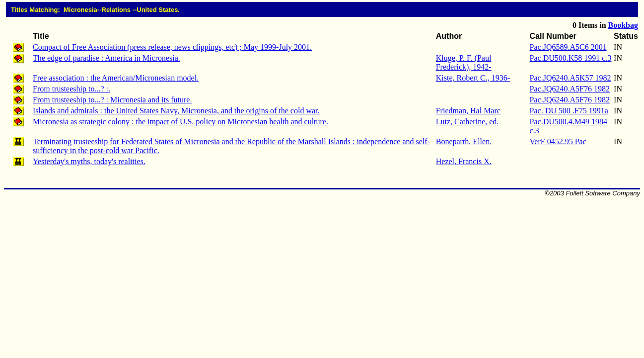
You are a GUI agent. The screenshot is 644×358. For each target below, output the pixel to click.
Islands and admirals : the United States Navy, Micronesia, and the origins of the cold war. (176, 111)
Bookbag (623, 25)
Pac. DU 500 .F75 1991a (569, 111)
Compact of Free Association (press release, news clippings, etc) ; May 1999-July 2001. (172, 47)
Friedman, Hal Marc (468, 111)
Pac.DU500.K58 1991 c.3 (571, 58)
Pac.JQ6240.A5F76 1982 (570, 89)
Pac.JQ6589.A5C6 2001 (568, 47)
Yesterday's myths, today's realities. (89, 161)
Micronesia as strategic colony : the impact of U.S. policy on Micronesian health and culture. (180, 122)
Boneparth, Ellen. (464, 141)
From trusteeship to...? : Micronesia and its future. (112, 100)
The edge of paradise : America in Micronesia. (107, 58)
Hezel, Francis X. (464, 161)
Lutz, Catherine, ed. (467, 122)
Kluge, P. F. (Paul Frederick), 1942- (464, 62)
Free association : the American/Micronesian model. (116, 78)
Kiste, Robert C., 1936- (473, 78)
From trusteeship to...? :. (72, 89)
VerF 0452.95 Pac (558, 141)
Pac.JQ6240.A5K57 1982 (571, 78)
